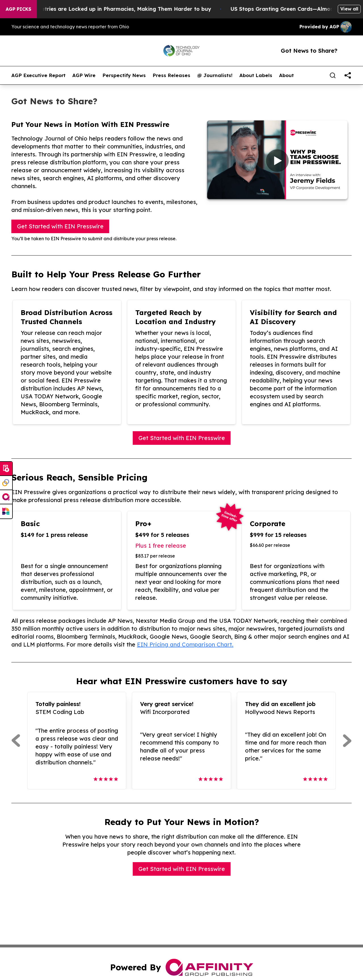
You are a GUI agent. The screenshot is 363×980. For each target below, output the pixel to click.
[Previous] (16, 741)
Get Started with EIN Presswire (60, 226)
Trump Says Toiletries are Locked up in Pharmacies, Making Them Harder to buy (114, 9)
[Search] (333, 75)
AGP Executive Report (38, 75)
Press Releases (171, 75)
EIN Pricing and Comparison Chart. (185, 644)
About (286, 75)
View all (349, 9)
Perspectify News (124, 75)
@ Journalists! (215, 75)
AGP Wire (84, 75)
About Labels (256, 75)
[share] (348, 75)
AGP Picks (18, 9)
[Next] (347, 741)
